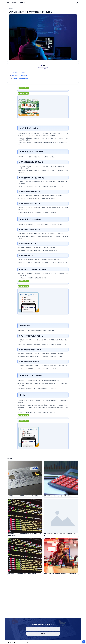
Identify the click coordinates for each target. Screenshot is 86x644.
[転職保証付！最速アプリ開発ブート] (16, 2)
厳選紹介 (11, 9)
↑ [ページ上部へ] (84, 642)
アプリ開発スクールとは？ (19, 74)
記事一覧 (43, 634)
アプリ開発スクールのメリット (20, 78)
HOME (43, 629)
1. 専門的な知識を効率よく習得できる (22, 81)
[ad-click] (43, 92)
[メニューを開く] (77, 2)
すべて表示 (43, 71)
